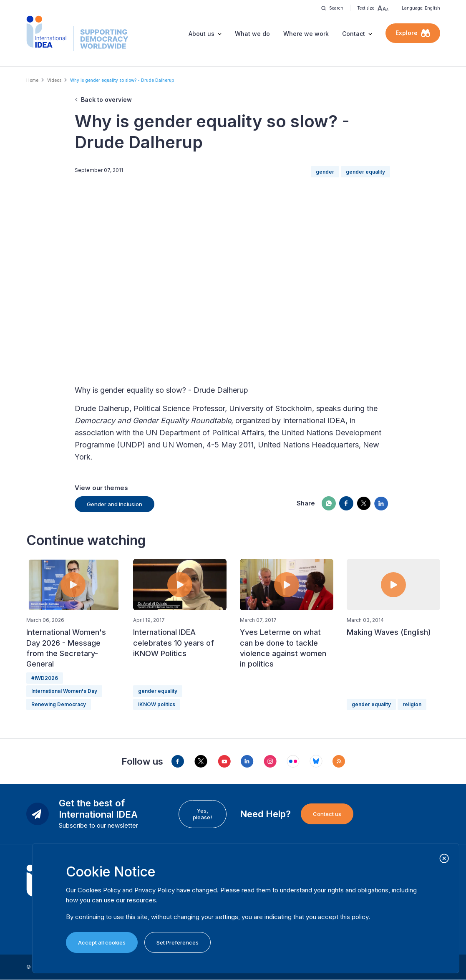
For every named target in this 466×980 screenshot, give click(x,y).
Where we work (306, 34)
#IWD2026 (45, 678)
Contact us (327, 814)
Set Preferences (178, 942)
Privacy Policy (155, 890)
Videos (54, 80)
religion (412, 704)
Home (32, 80)
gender (325, 172)
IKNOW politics (157, 704)
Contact (354, 34)
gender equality (365, 172)
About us (202, 34)
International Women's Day (64, 691)
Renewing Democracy (59, 704)
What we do (252, 34)
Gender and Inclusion (115, 504)
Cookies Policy (99, 890)
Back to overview (106, 100)
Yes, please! (202, 814)
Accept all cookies (102, 942)
